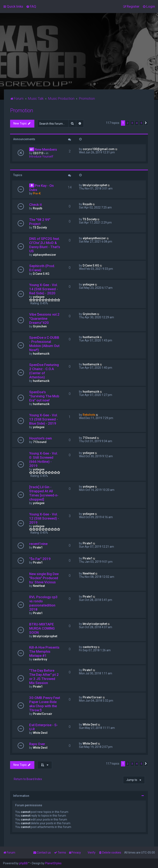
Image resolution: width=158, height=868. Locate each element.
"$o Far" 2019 (40, 559)
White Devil (40, 733)
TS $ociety (40, 227)
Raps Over (37, 744)
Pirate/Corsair (43, 714)
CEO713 (38, 153)
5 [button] (141, 123)
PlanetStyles (53, 863)
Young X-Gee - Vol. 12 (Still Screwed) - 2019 (44, 518)
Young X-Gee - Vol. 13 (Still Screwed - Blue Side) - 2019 (44, 419)
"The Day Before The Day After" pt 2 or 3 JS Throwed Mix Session (44, 677)
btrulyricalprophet (95, 185)
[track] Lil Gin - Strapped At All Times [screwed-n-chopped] (44, 493)
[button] (146, 123)
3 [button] (132, 123)
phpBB (23, 863)
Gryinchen (40, 326)
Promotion (22, 111)
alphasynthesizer (45, 255)
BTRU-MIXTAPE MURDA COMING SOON (42, 628)
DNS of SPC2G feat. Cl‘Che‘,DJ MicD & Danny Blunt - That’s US (45, 245)
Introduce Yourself (41, 156)
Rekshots (89, 415)
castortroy (40, 659)
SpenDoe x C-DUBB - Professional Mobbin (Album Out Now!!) (44, 344)
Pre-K (37, 193)
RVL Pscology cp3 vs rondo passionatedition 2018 (43, 603)
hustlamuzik (41, 354)
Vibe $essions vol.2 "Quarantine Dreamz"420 (44, 319)
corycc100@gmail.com (99, 149)
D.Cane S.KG (41, 274)
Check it (35, 205)
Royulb (38, 208)
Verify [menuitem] (92, 853)
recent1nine (38, 544)
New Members (46, 149)
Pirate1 (38, 547)
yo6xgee (39, 297)
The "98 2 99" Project (40, 222)
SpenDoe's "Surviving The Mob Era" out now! (44, 396)
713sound (40, 442)
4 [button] (137, 123)
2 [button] (128, 123)
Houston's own (41, 438)
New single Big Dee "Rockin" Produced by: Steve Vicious (44, 578)
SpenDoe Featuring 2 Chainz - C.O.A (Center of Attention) (44, 371)
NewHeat (39, 586)
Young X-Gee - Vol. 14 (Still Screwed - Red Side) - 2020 (44, 289)
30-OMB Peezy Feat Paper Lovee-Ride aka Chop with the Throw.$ (45, 704)
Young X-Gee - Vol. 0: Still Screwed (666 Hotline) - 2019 (44, 459)
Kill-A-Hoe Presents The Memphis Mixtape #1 (44, 651)
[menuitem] (31, 6)
